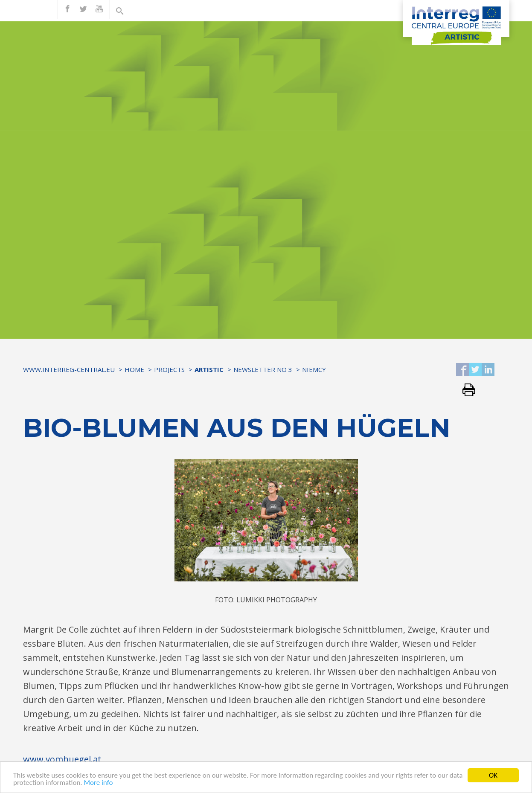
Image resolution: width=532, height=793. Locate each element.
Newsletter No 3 (263, 369)
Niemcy (314, 369)
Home (134, 369)
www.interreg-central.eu (69, 369)
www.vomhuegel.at (62, 759)
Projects (169, 369)
